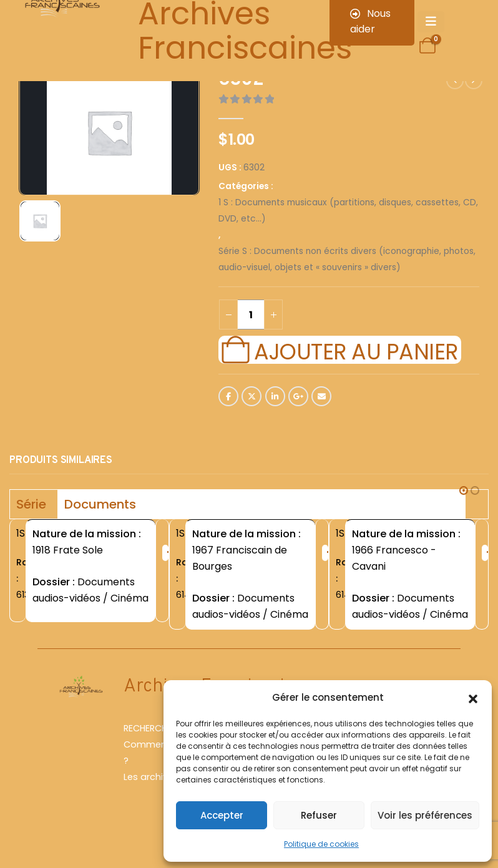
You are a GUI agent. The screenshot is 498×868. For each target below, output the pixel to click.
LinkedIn (275, 396)
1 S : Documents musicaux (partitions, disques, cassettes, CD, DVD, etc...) (348, 211)
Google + (298, 396)
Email (321, 396)
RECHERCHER (150, 738)
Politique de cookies (321, 844)
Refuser (319, 815)
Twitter (251, 396)
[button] (473, 698)
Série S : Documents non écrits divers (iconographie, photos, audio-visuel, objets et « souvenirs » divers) (347, 259)
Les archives (151, 786)
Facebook (228, 396)
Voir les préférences (425, 815)
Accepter (222, 815)
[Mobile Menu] (431, 22)
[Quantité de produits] (251, 315)
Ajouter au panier (356, 350)
